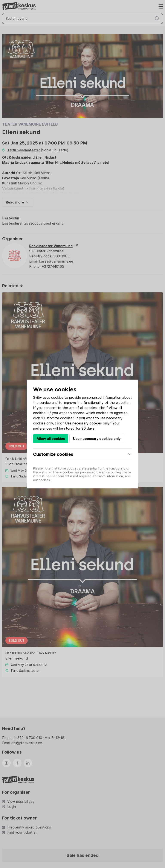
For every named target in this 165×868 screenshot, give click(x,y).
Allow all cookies (51, 439)
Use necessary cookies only (97, 439)
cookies (57, 397)
